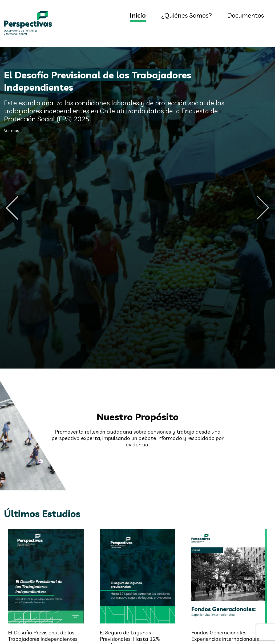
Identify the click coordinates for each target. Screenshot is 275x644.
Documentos (246, 15)
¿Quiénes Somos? (187, 15)
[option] (137, 208)
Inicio (138, 15)
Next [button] (263, 208)
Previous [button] (12, 208)
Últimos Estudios (42, 513)
